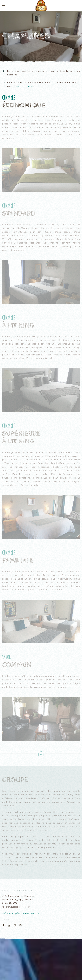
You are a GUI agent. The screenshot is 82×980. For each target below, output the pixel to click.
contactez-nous (24, 86)
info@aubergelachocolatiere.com (21, 913)
